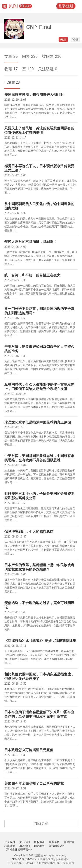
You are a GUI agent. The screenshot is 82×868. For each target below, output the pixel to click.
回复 (30, 56)
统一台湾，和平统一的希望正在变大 (32, 275)
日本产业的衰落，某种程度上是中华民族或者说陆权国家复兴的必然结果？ (39, 567)
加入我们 (24, 846)
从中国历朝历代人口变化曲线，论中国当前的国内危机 (39, 206)
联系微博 (10, 846)
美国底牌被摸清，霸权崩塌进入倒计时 (34, 95)
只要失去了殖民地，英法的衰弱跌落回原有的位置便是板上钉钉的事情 (39, 130)
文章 (11, 56)
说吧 (25, 6)
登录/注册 (66, 6)
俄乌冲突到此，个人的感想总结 (29, 532)
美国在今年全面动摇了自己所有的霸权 (34, 783)
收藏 (11, 69)
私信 (75, 39)
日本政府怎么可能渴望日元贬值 (29, 750)
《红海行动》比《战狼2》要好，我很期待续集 (40, 641)
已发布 (12, 82)
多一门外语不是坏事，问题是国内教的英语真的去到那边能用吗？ (39, 311)
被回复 (52, 56)
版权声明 (39, 842)
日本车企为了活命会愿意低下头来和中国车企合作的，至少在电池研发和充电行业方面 (39, 714)
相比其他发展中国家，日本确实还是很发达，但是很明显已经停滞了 (39, 676)
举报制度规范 (57, 846)
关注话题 (48, 69)
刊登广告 (69, 842)
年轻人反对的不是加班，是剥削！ (31, 242)
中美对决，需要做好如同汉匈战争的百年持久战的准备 (39, 349)
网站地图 (39, 846)
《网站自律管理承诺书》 (19, 850)
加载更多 (41, 823)
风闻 (13, 6)
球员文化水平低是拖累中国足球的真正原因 (38, 422)
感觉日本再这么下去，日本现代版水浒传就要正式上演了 (39, 168)
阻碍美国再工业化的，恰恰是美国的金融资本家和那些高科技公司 (39, 496)
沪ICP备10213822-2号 (24, 859)
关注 (63, 39)
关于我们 (24, 842)
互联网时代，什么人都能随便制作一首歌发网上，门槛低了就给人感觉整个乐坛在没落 (39, 387)
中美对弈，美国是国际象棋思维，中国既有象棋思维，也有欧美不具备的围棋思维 (39, 458)
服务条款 (54, 842)
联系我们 (10, 842)
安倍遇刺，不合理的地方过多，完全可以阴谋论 (39, 605)
